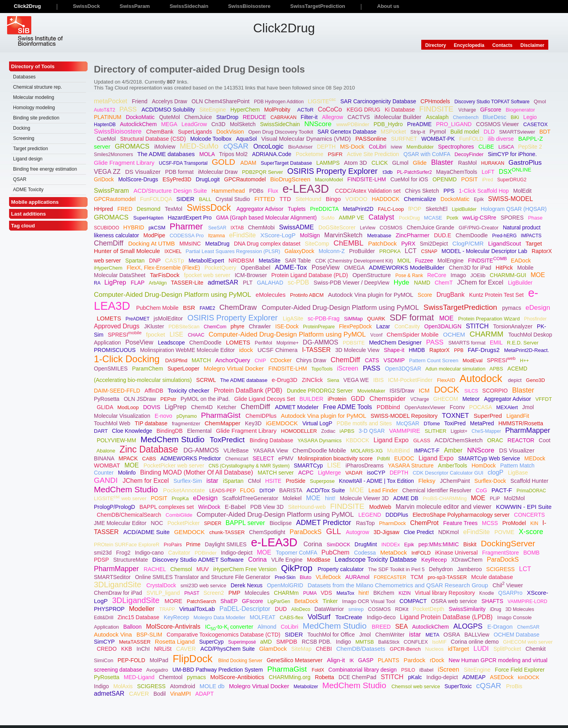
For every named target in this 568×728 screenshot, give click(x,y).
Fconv (458, 407)
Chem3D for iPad (471, 268)
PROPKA (391, 251)
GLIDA (106, 407)
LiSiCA (507, 147)
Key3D (254, 423)
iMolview (166, 147)
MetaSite (270, 261)
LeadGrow (195, 124)
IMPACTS (532, 236)
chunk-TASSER (228, 532)
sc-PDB (299, 282)
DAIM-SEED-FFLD (118, 391)
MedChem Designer (396, 342)
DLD (490, 132)
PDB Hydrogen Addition (279, 102)
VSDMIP (395, 360)
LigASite (294, 318)
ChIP (261, 360)
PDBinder (206, 553)
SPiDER (213, 523)
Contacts (502, 45)
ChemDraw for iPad (119, 593)
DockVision (231, 132)
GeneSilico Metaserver (295, 660)
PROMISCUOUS (116, 350)
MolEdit (523, 191)
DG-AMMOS (321, 342)
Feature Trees (461, 523)
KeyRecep (435, 560)
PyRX (409, 244)
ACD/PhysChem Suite (228, 649)
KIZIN (405, 593)
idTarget (459, 649)
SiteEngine (213, 110)
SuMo (329, 218)
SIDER (186, 199)
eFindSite (243, 235)
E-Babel (236, 507)
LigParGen (279, 601)
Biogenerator (521, 110)
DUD (282, 609)
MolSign (310, 235)
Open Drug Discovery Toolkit (281, 132)
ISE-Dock (288, 326)
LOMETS (110, 318)
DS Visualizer (144, 172)
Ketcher (228, 407)
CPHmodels (436, 101)
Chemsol (182, 569)
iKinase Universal (457, 553)
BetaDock (307, 601)
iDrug (496, 609)
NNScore (319, 124)
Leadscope (172, 343)
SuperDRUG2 (513, 180)
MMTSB (365, 642)
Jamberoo (470, 569)
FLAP (138, 283)
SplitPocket (508, 649)
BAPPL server (246, 523)
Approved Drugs (118, 326)
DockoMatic (141, 117)
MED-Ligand (140, 677)
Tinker (331, 601)
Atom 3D (356, 163)
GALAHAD (271, 283)
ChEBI (325, 649)
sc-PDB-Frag (324, 318)
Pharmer (187, 226)
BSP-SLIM (150, 635)
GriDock (105, 179)
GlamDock (274, 649)
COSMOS (391, 228)
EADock (521, 261)
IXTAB (238, 228)
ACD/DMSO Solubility (169, 110)
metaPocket (111, 101)
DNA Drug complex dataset (268, 244)
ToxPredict (228, 440)
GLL (335, 531)
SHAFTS (493, 601)
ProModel (515, 523)
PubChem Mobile (158, 308)
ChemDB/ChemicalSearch (130, 515)
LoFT (489, 172)
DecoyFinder (470, 154)
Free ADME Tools (348, 407)
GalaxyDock (300, 251)
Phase (536, 218)
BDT (545, 132)
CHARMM (487, 334)
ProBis (515, 686)
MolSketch (244, 124)
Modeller (143, 609)
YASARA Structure (412, 465)
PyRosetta (107, 399)
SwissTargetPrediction (461, 307)
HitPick (505, 268)
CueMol (107, 139)
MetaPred (483, 423)
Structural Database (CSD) (154, 139)
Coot (545, 440)
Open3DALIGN (444, 326)
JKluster (155, 326)
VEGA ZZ (108, 172)
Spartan (136, 261)
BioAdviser (301, 147)
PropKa (181, 498)
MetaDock (394, 552)
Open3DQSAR (404, 369)
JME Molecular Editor (121, 523)
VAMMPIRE (405, 431)
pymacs (512, 308)
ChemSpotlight (268, 532)
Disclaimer (532, 45)
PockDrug (410, 218)
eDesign (538, 308)
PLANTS (389, 660)
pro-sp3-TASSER (448, 577)
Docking (21, 128)
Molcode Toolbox (212, 139)
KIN (535, 523)
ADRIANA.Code (272, 154)
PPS (450, 191)
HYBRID (135, 227)
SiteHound (309, 199)
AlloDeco (301, 609)
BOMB (532, 553)
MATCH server (276, 473)
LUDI (482, 649)
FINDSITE (437, 109)
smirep (357, 609)
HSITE (274, 481)
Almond (268, 627)
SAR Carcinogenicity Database (379, 101)
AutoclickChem (139, 124)
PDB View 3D (267, 507)
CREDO (107, 649)
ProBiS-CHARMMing (446, 499)
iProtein (338, 399)
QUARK (377, 319)
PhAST (192, 593)
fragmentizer (187, 424)
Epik (479, 199)
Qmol (541, 101)
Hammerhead (229, 191)
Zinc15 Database (139, 617)
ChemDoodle (473, 235)
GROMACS (133, 146)
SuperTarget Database (287, 163)
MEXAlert (508, 407)
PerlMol (264, 343)
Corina (314, 544)
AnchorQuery (234, 360)
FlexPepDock (356, 326)
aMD (267, 642)
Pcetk (453, 218)
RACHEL (155, 569)
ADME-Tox (292, 267)
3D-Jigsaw (387, 532)
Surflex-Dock (491, 481)
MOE (539, 275)
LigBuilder (521, 283)
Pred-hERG (505, 236)
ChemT (445, 283)
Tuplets (297, 209)
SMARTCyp (309, 465)
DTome (433, 424)
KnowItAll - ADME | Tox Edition (377, 481)
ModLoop (129, 407)
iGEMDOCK (283, 423)
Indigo (344, 642)
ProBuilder (363, 251)
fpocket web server (208, 275)
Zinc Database (150, 449)
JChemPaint (456, 481)
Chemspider (389, 399)
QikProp (298, 568)
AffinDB (155, 391)
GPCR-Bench (406, 649)
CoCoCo (331, 109)
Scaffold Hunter (530, 481)
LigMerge (330, 473)
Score (426, 295)
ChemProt (425, 523)
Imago (459, 275)
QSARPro (511, 593)
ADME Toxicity (28, 190)
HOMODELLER (300, 431)
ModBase (319, 560)
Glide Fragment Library (125, 163)
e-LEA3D (307, 189)
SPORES (513, 218)
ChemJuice (199, 117)
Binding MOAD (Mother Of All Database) (197, 472)
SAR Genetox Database (348, 132)
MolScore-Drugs (139, 179)
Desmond (149, 209)
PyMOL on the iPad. (206, 399)
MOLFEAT (263, 617)
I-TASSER (317, 350)
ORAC (496, 440)
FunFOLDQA (157, 199)
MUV (203, 569)
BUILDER (312, 399)
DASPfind (177, 360)
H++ (525, 361)
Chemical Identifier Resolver (438, 490)
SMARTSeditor (113, 577)
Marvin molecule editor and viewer (444, 507)
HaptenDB (106, 125)
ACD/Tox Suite (327, 490)
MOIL (405, 261)
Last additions (28, 214)
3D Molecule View (358, 350)
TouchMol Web (113, 423)
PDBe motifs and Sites (365, 423)
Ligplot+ (460, 431)
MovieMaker (372, 391)
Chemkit (536, 649)
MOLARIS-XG (367, 451)
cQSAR (237, 146)
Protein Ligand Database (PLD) (310, 275)
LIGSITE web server (121, 498)
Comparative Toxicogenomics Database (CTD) (224, 635)
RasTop (366, 523)
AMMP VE (352, 218)
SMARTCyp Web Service (490, 458)
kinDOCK (529, 677)
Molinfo (128, 473)
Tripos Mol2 (234, 154)
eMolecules (271, 295)
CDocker (282, 360)
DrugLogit (208, 179)
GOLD (225, 162)
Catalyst (382, 217)
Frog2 (124, 553)
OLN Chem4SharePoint (221, 101)
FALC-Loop (391, 209)
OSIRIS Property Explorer (334, 171)
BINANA (105, 458)
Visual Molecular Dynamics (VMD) (307, 139)
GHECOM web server (528, 642)
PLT (248, 283)
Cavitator (180, 553)
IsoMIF (440, 642)
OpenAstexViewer (425, 407)
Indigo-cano (150, 553)
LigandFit (518, 416)
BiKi (516, 117)
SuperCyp (212, 642)
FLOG (248, 490)
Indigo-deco (382, 617)
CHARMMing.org (290, 677)
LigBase (519, 473)
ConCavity (408, 326)
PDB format (180, 172)
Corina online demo (476, 642)
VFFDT (544, 399)
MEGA (170, 124)
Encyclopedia (469, 45)
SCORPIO (496, 391)
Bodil (160, 694)
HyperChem (246, 110)
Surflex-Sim (189, 481)
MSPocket (394, 132)
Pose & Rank (410, 276)
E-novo (164, 416)
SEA (402, 627)
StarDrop (228, 117)
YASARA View (271, 451)
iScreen (348, 368)
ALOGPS (469, 626)
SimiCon (104, 660)
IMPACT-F (428, 451)
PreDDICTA (325, 209)
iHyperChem (109, 268)
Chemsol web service (416, 686)
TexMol (174, 209)
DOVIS (152, 407)
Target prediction (31, 149)
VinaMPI (181, 694)
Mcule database (493, 577)
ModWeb (381, 507)
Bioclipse (281, 523)
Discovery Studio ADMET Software (199, 559)
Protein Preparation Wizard (490, 319)
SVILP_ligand (164, 593)
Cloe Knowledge (133, 431)
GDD (359, 399)
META (433, 635)
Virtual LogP (318, 423)
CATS (373, 360)
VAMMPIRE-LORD (528, 601)
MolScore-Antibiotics (238, 677)
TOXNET (456, 416)
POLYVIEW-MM (117, 440)
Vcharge (468, 110)
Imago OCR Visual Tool (369, 601)
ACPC (307, 473)
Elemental (200, 431)
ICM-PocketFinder (411, 380)
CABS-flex (292, 617)
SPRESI (125, 335)
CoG (482, 490)
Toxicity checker (189, 390)
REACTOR (522, 440)
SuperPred (489, 416)
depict (516, 380)
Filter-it (310, 117)
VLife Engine (288, 560)
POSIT (470, 179)
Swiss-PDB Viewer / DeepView (352, 283)
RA (98, 283)
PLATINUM (108, 117)
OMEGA (355, 268)
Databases (24, 77)
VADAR (354, 473)
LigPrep (116, 282)
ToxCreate (350, 617)
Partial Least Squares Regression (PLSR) (234, 251)
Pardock (415, 660)
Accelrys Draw (170, 101)
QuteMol (170, 117)
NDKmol (449, 532)
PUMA (310, 593)
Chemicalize (421, 199)
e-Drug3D (285, 380)
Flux (274, 191)
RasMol (468, 163)
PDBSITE (354, 343)
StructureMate (131, 560)
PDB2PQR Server (263, 172)
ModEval (473, 360)
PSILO (409, 670)
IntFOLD (422, 553)
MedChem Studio (174, 439)
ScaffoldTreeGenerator (251, 498)
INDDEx (391, 545)
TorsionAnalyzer (514, 326)
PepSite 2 (531, 147)
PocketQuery (221, 268)
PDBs (257, 191)
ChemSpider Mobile (413, 334)
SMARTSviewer (518, 132)
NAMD (423, 283)
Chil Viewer (509, 585)
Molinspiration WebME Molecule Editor (188, 350)
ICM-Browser (252, 275)
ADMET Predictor (325, 523)
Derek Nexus (248, 585)
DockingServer (509, 543)
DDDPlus (397, 515)
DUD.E (443, 235)
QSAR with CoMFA (428, 154)
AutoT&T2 (105, 110)
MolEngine (451, 261)
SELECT (264, 458)
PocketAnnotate (185, 490)
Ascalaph (438, 117)
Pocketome (310, 154)
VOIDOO (357, 199)
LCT (411, 251)
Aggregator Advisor (261, 209)
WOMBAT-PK (439, 139)
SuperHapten (149, 218)
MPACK (129, 458)
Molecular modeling (34, 97)
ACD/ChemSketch (460, 440)
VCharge (420, 399)
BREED (382, 627)
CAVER (187, 649)
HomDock (484, 465)
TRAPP (168, 609)
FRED (125, 209)
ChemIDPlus (262, 416)
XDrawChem (468, 560)
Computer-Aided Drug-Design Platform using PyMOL (173, 295)
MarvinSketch (344, 235)
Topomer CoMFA (297, 553)
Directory (436, 45)
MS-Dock (353, 146)
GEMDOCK (190, 532)
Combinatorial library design (363, 670)
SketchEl (437, 209)
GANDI (107, 480)
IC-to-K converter (230, 627)
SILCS (472, 391)
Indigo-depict (237, 553)
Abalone (107, 451)
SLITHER (436, 431)
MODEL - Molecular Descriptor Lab (485, 251)
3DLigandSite (119, 585)
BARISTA (291, 490)
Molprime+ (288, 343)
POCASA (481, 407)
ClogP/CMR (469, 243)
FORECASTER (391, 577)
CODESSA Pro (187, 236)
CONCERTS (530, 515)
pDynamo (188, 416)
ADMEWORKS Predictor (192, 458)
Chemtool (172, 677)
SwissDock (210, 208)
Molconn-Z (333, 251)
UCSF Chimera (278, 350)
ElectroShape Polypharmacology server (462, 515)
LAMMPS (329, 163)
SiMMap (354, 319)
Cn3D (219, 124)
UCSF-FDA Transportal (184, 163)
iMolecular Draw (219, 172)
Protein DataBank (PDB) (249, 390)
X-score (532, 532)
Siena (334, 380)
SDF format (413, 317)
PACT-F (503, 490)
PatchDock (383, 243)
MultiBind (399, 451)
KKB (127, 649)
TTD (286, 199)
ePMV (287, 458)
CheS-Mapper (487, 431)
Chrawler (261, 326)
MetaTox (346, 593)
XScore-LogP (279, 235)
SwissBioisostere (119, 131)
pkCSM (158, 228)
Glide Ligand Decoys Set (265, 399)
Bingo (334, 199)
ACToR (306, 110)
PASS (129, 109)
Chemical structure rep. (37, 87)
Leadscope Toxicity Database (377, 559)
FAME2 (208, 308)
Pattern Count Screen (434, 360)
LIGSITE (322, 101)
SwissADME (297, 227)
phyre (238, 326)
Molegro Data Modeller (220, 617)
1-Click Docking (128, 359)
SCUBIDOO (107, 228)
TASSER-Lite (188, 283)
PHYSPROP (110, 609)
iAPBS (348, 431)
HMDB (418, 350)
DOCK (448, 390)
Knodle (487, 593)
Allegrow (333, 117)
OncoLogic (269, 146)
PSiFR (336, 154)
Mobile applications (35, 202)
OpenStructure (372, 275)
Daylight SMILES (226, 544)
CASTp (175, 260)
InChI (144, 649)
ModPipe (155, 235)
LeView (368, 228)
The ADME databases (167, 154)
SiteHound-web (308, 507)
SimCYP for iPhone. (513, 154)
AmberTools (453, 465)
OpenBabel (256, 267)
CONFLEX (416, 642)
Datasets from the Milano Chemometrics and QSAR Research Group (399, 585)
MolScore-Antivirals (174, 627)
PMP (235, 593)
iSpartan (234, 481)
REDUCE (255, 117)
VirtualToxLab (198, 609)
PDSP (102, 560)
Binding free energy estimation (45, 169)
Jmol (366, 635)
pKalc (416, 677)
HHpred (104, 209)
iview (397, 147)
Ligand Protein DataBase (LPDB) (447, 617)
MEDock (535, 458)
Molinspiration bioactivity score (336, 458)
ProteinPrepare (319, 327)
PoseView (326, 267)
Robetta (325, 677)
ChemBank (161, 132)
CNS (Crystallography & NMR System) (250, 466)
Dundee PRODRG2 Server (320, 391)
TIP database (152, 423)
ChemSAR (529, 627)
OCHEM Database (518, 635)
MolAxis (124, 686)
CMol (255, 481)
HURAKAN (493, 163)
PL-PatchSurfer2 (415, 172)
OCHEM (455, 334)
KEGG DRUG (364, 110)
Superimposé (243, 642)
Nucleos (435, 649)
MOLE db (213, 686)
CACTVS (360, 117)
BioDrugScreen (291, 179)
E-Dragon (501, 627)
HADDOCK (387, 199)
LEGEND (371, 515)
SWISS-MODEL (511, 199)
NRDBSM (242, 260)
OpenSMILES (112, 369)
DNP (156, 261)
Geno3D (536, 380)
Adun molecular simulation (456, 369)
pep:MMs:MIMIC (440, 544)
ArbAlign (158, 283)
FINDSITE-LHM (368, 179)
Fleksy (428, 481)
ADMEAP (475, 677)
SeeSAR (218, 228)
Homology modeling (34, 108)
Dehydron (442, 569)
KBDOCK (358, 440)
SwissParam (112, 191)
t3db (388, 172)
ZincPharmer (413, 235)
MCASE (434, 218)
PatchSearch (202, 601)
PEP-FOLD (132, 660)
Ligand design (28, 159)
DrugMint (367, 544)
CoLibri (378, 147)
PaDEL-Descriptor (246, 609)
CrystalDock (162, 585)
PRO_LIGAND (454, 124)
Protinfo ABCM (307, 295)
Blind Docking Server (241, 661)
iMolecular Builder (399, 117)
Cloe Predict (419, 532)
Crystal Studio (233, 199)
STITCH (478, 326)
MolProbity (278, 110)
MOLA (208, 154)
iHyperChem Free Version (246, 569)
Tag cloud (23, 226)
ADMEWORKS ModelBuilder (407, 267)
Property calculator (341, 569)
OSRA (452, 634)
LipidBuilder (465, 209)
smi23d (104, 553)
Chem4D (203, 407)
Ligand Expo (392, 440)
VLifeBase (237, 451)
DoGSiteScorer (338, 227)
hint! (331, 498)
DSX (516, 172)
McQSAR (409, 423)
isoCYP (377, 473)
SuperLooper (184, 369)
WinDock (210, 507)
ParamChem (148, 369)
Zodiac (329, 431)
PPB (459, 350)
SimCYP (105, 642)
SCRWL (207, 380)
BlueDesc (495, 117)
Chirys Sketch (423, 191)
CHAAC (197, 335)
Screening (24, 138)
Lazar (384, 326)
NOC (158, 523)
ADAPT (205, 694)
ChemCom (216, 327)
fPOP (416, 209)
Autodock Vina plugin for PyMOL (371, 295)
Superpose (323, 481)
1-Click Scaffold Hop (484, 191)
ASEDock (503, 677)
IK (352, 661)
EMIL (497, 343)
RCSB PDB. (317, 642)
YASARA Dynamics (320, 440)
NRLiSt (164, 649)
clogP (496, 472)
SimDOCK (339, 545)
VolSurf (320, 617)
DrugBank (452, 295)
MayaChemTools (457, 172)
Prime (194, 544)
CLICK (380, 163)
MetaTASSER (136, 642)
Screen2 (215, 593)
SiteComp (318, 244)
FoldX (319, 670)
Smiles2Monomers (114, 155)
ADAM (249, 163)
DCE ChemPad (358, 677)
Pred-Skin (286, 577)
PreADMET (138, 319)
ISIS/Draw (403, 391)
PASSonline (372, 139)
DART (102, 431)
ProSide (297, 481)
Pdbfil (384, 459)
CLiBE (487, 147)
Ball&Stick (390, 642)
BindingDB (170, 431)
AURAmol (358, 577)
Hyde (402, 282)
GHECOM (446, 399)
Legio (531, 117)
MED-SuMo (200, 146)
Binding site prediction (36, 118)
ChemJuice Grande (431, 227)
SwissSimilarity (468, 609)
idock (247, 350)
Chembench (466, 117)
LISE (177, 334)
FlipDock (194, 659)
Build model (466, 132)
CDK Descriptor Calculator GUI (449, 473)
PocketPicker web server (175, 465)
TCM (418, 577)
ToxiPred (456, 423)
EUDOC (405, 458)
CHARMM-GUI (509, 275)
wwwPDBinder (353, 124)
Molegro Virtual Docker (235, 368)
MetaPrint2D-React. (527, 350)
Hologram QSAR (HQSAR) (515, 209)
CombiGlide (180, 515)
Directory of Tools (33, 66)
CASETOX (536, 124)
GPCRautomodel (246, 179)
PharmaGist (222, 415)
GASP (367, 660)
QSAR (20, 179)
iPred (488, 180)
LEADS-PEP (223, 491)
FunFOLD (472, 139)
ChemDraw (239, 307)
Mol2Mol (515, 498)
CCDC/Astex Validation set (368, 191)
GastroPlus (526, 163)
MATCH (202, 360)
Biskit (471, 544)
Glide (421, 163)
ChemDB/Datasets (361, 649)
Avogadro (158, 670)
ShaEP (230, 601)
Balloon (133, 627)
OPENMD (445, 179)
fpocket (156, 334)
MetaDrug (218, 244)
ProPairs (173, 545)
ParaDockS (306, 532)
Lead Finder (384, 490)
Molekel (293, 498)
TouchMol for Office (332, 635)
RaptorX (440, 350)
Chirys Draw (312, 360)
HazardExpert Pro (190, 218)
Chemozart (237, 459)
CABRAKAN (284, 117)
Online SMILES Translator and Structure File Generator (203, 577)
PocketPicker (184, 523)
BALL (206, 199)
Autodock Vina (114, 634)
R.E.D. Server (523, 343)
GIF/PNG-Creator (479, 228)
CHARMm (287, 593)
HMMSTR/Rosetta (521, 423)
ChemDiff (110, 243)
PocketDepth (429, 609)
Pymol (439, 131)
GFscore (491, 110)
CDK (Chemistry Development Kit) (355, 261)
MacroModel (330, 180)
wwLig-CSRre (480, 218)
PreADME (420, 124)
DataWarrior (330, 609)
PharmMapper (528, 430)
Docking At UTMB (152, 243)
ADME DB (407, 498)
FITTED (266, 199)
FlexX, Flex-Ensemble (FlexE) (164, 268)
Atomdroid (183, 686)
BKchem (384, 593)
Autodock (482, 378)
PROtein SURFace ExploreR (127, 545)
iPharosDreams (365, 465)
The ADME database (245, 380)
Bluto (306, 577)
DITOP (268, 491)
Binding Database (272, 440)
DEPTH (327, 147)
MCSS (491, 523)
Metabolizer (306, 687)
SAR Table (299, 261)
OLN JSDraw (141, 399)
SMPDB (288, 641)
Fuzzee (425, 261)
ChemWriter (390, 635)
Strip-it (418, 132)
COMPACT (414, 601)
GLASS (423, 440)
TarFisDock (165, 275)
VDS (327, 593)
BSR (190, 308)
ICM (425, 390)
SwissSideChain (281, 124)
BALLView (477, 635)
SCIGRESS (501, 569)
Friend (140, 101)
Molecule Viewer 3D (365, 498)
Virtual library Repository (446, 593)
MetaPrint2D (359, 209)
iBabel (427, 670)
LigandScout (505, 243)
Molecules (258, 593)
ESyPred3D (178, 179)
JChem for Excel (481, 282)
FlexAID (447, 380)
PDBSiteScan (185, 327)
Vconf (377, 335)
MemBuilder (421, 147)
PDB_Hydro (389, 124)
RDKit (402, 609)
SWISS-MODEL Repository (405, 416)
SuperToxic (459, 686)
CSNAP (430, 251)
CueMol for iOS (410, 179)
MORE (174, 601)
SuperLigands (196, 132)
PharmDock (393, 523)
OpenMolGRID (286, 585)
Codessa (366, 553)
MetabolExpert (207, 261)
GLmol (401, 163)
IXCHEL (174, 251)
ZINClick (313, 380)
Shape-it (395, 350)
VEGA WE (357, 380)
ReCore (437, 275)
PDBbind (389, 407)
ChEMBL (349, 243)
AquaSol (247, 139)
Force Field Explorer (521, 670)
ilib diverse (502, 139)
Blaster (443, 162)
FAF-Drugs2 (485, 350)
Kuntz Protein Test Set (497, 295)
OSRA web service (455, 601)
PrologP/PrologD (115, 507)
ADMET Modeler (298, 407)
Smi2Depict (434, 244)
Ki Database (400, 110)
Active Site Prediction (374, 154)
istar (213, 481)
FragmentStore (501, 553)
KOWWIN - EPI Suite (524, 507)
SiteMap (302, 649)
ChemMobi (262, 227)
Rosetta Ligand (176, 641)
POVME (505, 532)
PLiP (495, 499)
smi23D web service (204, 586)
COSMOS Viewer (498, 124)
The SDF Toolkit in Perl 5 (397, 569)
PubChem (336, 552)
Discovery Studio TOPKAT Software (493, 102)
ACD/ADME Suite (148, 532)
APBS (497, 369)
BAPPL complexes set (167, 507)
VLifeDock (329, 577)
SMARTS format (467, 343)
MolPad (160, 660)
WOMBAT (108, 465)
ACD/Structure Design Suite (171, 191)
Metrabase (380, 236)
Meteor (472, 399)
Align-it (337, 660)
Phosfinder (536, 319)
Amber (454, 450)
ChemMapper (223, 423)
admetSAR (224, 282)
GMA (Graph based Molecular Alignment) (267, 218)
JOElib (478, 275)
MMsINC (191, 244)
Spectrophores (457, 147)
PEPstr (169, 399)
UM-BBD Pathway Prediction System (218, 670)
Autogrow (358, 532)
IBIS (379, 380)
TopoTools (322, 369)
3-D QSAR (372, 431)
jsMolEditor (169, 318)
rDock (438, 660)
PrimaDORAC (532, 491)
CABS (150, 459)
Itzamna (217, 236)
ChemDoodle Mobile (320, 450)
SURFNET (405, 139)
